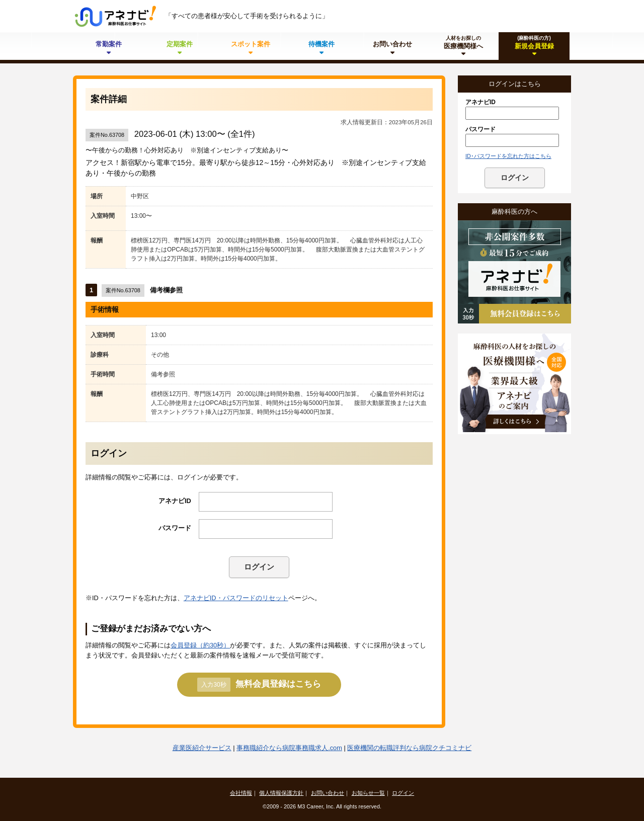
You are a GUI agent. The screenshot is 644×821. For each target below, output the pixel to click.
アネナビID (175, 501)
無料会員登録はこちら (259, 685)
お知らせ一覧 (368, 793)
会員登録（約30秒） (200, 645)
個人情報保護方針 (281, 793)
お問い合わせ (328, 793)
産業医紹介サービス (202, 748)
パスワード (175, 528)
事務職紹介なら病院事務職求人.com (289, 748)
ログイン (259, 567)
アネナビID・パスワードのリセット (236, 598)
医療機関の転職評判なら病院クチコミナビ (409, 748)
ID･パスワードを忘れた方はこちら (508, 156)
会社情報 (241, 793)
